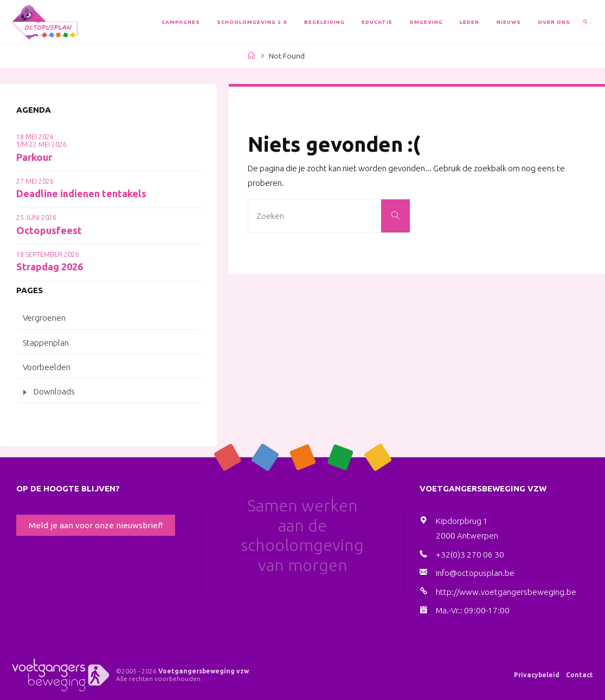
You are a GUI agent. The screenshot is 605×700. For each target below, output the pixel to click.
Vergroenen (44, 318)
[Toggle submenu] (25, 392)
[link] (586, 22)
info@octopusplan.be (475, 573)
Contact (580, 675)
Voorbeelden (47, 367)
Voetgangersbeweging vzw (204, 671)
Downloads (54, 391)
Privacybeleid (537, 675)
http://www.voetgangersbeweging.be (506, 592)
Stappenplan (46, 343)
